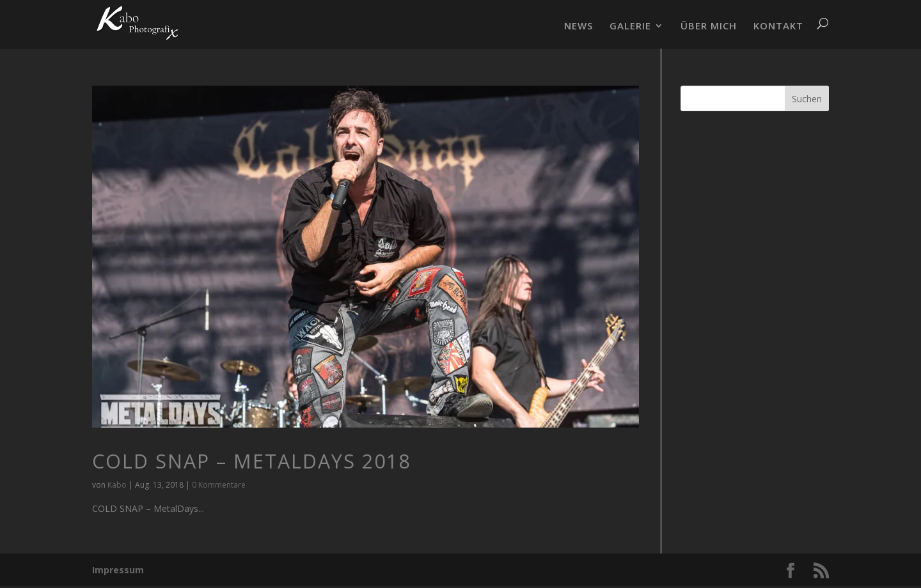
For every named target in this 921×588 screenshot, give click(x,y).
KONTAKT (778, 27)
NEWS (579, 27)
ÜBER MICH (709, 27)
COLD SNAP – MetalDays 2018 (251, 461)
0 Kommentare (219, 485)
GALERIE (630, 27)
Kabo (117, 485)
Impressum (118, 570)
